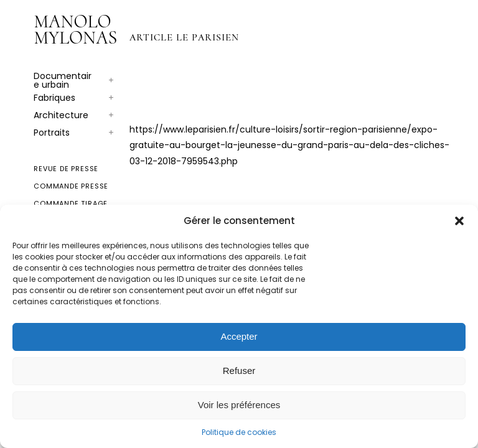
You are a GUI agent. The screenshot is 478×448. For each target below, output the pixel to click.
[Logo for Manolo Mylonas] (77, 30)
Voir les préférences (239, 405)
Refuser (239, 371)
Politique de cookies (239, 432)
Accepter (239, 336)
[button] (459, 221)
